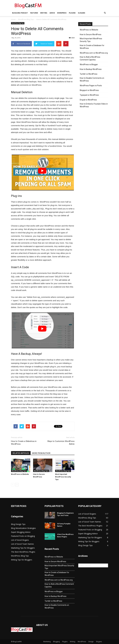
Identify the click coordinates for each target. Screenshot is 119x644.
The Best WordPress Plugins (23, 552)
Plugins (72, 13)
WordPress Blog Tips (26, 19)
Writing (44, 13)
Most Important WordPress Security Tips (63, 477)
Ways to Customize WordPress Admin (61, 443)
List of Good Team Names (22, 544)
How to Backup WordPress (91, 69)
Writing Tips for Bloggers (22, 560)
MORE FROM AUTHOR (41, 453)
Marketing (47, 642)
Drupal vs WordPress (88, 100)
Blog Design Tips (18, 524)
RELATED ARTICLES (21, 453)
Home (13, 19)
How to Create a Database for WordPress (92, 47)
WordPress (62, 13)
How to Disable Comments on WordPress (92, 79)
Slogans (82, 13)
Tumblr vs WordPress (89, 74)
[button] (105, 13)
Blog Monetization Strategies (23, 528)
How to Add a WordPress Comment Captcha (90, 58)
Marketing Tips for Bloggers (23, 548)
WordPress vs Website (20, 474)
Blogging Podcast (20, 13)
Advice (52, 13)
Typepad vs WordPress (89, 95)
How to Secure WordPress (91, 34)
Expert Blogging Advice (21, 532)
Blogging (56, 642)
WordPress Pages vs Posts (91, 86)
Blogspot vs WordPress (89, 90)
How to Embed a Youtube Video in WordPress (94, 105)
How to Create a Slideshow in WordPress (24, 443)
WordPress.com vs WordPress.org (94, 53)
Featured (34, 13)
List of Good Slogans (20, 540)
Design (91, 642)
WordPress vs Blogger (89, 64)
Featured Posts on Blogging (23, 536)
